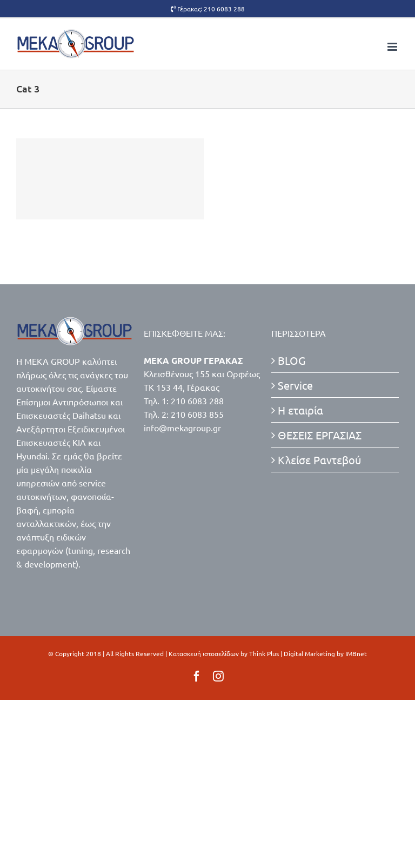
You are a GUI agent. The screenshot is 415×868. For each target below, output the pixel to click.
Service (295, 385)
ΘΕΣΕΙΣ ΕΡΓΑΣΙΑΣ (320, 435)
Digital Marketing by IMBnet (325, 653)
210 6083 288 (224, 9)
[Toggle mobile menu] (393, 47)
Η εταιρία (300, 410)
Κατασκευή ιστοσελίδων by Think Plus (224, 653)
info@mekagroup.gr (182, 428)
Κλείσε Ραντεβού (320, 460)
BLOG (292, 360)
